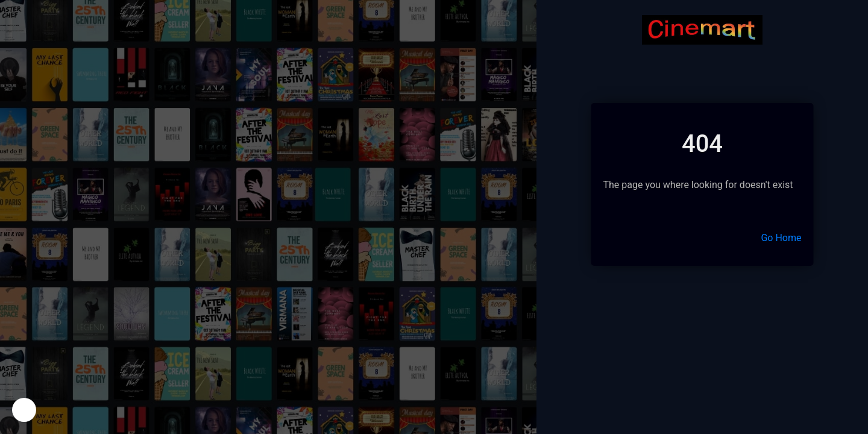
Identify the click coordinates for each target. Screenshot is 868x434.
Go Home (781, 238)
